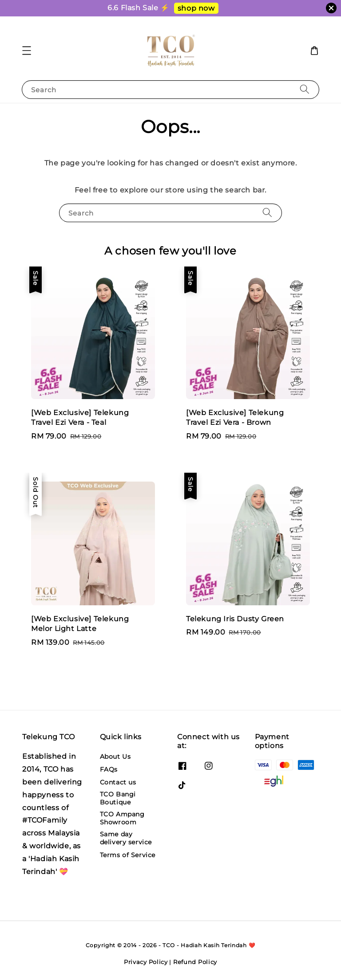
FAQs (109, 769)
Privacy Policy (146, 962)
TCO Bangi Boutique (118, 798)
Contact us (118, 782)
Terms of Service (128, 855)
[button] (27, 51)
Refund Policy (195, 962)
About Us (115, 757)
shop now (196, 8)
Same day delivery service (126, 838)
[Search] (305, 89)
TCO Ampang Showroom (122, 818)
